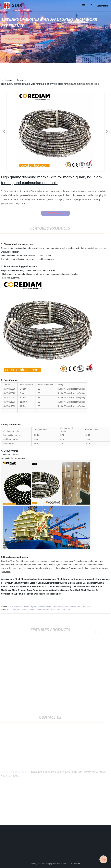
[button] (84, 6)
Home (9, 80)
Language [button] (102, 6)
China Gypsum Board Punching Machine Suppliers (36, 590)
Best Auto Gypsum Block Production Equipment (61, 579)
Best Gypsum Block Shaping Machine (72, 583)
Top (103, 859)
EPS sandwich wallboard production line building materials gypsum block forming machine (50, 607)
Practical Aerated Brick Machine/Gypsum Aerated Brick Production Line (38, 610)
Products (21, 80)
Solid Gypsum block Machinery (56, 586)
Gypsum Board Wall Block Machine (78, 590)
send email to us (55, 213)
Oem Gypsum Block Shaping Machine (19, 579)
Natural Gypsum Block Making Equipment (34, 583)
